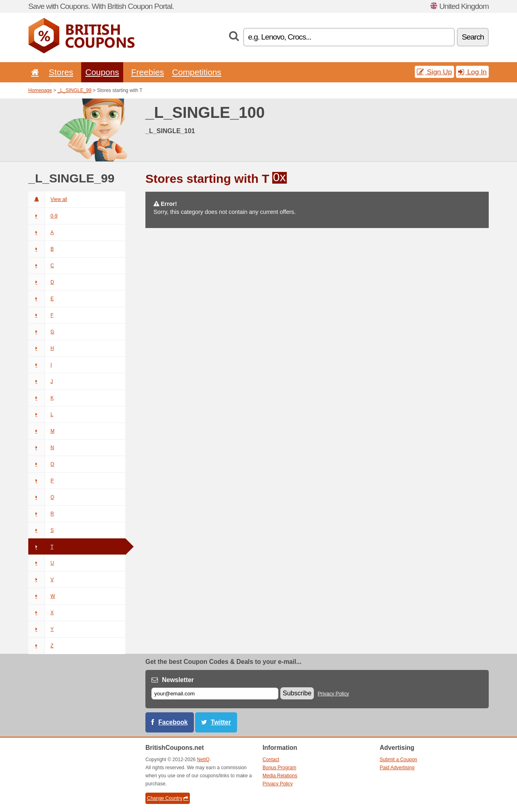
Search (473, 37)
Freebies (148, 72)
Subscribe (297, 693)
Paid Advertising (397, 768)
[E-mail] (215, 694)
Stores (61, 72)
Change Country (168, 798)
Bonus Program (279, 768)
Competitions (197, 72)
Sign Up (434, 72)
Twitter (221, 722)
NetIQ (203, 760)
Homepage (40, 90)
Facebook (173, 722)
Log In (472, 72)
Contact (271, 760)
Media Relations (280, 776)
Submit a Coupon (398, 760)
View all (48, 199)
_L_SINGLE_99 (74, 90)
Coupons (102, 72)
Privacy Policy (334, 694)
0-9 (43, 216)
